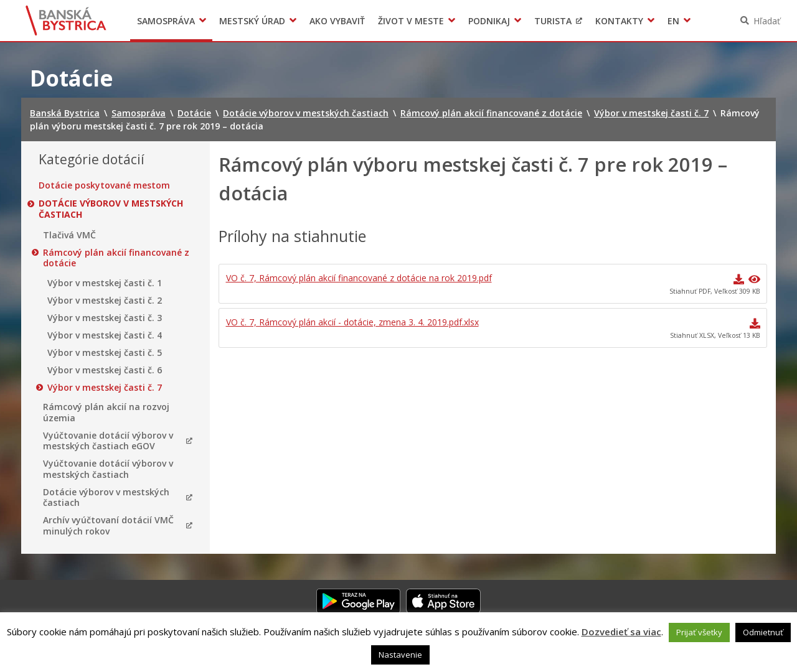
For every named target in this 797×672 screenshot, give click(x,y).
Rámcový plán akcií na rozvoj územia (106, 412)
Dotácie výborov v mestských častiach (111, 209)
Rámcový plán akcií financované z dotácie (116, 258)
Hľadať (767, 21)
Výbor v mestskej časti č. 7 (105, 388)
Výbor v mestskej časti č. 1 (105, 283)
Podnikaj (489, 21)
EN (673, 21)
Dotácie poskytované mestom (104, 185)
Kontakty (619, 21)
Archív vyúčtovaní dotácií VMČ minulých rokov (108, 525)
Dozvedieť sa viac (621, 632)
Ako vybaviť (337, 21)
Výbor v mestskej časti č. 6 (105, 370)
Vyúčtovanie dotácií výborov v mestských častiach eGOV (108, 441)
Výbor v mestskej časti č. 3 (105, 318)
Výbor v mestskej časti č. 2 (105, 301)
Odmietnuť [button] (763, 632)
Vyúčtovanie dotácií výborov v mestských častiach (108, 469)
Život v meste (411, 21)
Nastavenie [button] (400, 655)
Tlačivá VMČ (69, 235)
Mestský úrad (252, 21)
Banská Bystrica (66, 21)
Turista (553, 21)
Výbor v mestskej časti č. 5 (105, 353)
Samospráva (166, 21)
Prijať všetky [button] (699, 632)
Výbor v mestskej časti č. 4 (105, 335)
